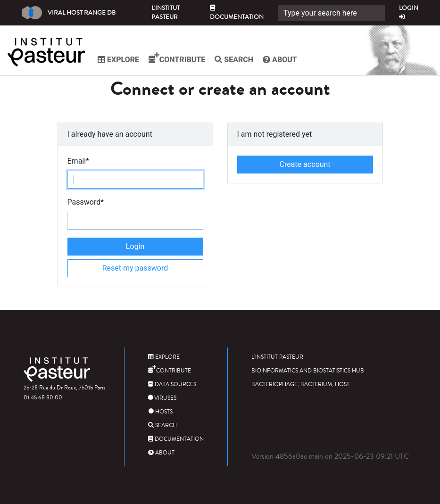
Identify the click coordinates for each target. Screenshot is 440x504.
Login (409, 12)
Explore (118, 60)
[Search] (331, 13)
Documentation (237, 13)
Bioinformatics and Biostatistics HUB (308, 371)
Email (79, 161)
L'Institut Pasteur (166, 12)
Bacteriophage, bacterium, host (300, 384)
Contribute (177, 58)
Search (234, 60)
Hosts (160, 412)
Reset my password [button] (135, 268)
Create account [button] (305, 164)
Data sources (172, 384)
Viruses (162, 398)
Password (86, 202)
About (280, 60)
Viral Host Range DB (69, 13)
